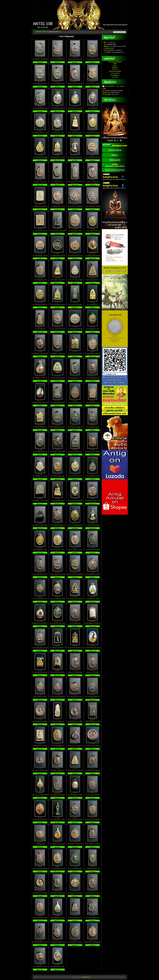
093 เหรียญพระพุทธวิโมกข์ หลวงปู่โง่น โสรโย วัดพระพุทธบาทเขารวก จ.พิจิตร (58, 404)
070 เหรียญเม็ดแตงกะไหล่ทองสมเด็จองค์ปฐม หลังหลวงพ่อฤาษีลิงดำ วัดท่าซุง (40, 552)
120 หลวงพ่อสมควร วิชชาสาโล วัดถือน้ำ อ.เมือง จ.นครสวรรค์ (75, 233)
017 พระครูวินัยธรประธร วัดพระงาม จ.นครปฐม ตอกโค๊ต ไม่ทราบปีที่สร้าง (57, 870)
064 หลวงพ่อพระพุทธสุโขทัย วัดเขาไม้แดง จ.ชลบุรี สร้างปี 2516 (75, 576)
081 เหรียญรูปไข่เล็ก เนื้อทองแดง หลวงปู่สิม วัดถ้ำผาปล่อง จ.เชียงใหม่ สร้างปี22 (58, 478)
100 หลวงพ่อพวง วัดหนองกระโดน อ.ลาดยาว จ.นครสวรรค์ (75, 355)
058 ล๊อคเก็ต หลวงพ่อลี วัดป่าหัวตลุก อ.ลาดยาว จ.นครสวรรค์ (40, 625)
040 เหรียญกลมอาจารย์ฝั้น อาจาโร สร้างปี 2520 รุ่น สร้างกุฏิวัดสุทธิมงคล (75, 723)
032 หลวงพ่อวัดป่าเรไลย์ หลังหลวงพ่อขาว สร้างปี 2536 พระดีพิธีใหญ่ (75, 772)
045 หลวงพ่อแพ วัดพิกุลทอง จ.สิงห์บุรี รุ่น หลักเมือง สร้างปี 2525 (58, 699)
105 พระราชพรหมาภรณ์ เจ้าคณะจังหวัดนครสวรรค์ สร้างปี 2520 (57, 331)
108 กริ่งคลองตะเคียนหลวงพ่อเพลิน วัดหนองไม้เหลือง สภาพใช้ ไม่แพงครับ (75, 306)
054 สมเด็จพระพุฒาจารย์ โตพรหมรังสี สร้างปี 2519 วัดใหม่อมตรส (40, 650)
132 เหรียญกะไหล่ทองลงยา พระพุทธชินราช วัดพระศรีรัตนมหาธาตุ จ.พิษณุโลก (75, 159)
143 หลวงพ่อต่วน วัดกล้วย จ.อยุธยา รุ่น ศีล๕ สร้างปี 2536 (93, 86)
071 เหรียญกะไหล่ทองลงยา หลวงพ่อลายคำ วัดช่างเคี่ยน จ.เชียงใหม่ (93, 527)
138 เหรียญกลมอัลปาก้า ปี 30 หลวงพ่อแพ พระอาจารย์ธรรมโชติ (40, 135)
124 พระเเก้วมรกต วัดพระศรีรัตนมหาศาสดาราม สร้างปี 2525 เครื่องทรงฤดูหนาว (75, 208)
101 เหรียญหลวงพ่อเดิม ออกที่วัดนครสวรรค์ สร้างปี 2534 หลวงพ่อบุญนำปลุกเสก (58, 355)
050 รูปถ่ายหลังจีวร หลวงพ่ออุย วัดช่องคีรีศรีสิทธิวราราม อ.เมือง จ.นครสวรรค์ (40, 674)
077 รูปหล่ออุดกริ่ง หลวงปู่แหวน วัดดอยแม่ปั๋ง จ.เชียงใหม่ (57, 503)
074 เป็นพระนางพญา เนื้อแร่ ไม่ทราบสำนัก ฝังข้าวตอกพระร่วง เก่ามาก (40, 527)
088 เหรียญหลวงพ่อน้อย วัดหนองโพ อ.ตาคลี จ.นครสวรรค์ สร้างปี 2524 (75, 429)
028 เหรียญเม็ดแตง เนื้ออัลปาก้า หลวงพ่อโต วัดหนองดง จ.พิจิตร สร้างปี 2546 (75, 797)
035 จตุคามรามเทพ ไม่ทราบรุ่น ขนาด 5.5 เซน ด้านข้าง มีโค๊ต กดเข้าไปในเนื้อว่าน (93, 748)
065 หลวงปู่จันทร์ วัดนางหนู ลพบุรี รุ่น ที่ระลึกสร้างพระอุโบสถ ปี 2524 (58, 576)
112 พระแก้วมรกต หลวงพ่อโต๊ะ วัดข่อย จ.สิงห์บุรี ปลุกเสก (75, 282)
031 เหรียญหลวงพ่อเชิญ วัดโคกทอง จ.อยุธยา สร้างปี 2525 (93, 772)
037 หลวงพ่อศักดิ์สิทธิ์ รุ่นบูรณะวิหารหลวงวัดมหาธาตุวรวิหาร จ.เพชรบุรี (58, 748)
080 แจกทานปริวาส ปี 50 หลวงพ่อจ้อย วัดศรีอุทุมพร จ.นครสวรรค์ (75, 478)
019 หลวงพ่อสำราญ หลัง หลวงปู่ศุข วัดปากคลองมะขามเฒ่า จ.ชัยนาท (93, 846)
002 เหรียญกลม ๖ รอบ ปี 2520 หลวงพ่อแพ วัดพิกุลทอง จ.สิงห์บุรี (40, 969)
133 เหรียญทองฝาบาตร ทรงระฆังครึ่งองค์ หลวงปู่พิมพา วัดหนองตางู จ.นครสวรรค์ (58, 159)
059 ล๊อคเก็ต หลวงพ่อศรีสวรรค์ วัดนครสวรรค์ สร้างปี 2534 (93, 601)
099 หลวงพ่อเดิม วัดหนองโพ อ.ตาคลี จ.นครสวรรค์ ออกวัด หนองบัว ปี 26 (93, 355)
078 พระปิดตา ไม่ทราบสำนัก (40, 501)
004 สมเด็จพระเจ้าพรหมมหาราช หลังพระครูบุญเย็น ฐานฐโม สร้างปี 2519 (75, 944)
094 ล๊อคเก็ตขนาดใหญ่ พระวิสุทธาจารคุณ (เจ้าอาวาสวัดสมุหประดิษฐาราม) (40, 404)
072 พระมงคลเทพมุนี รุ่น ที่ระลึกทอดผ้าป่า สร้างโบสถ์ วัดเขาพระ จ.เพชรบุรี (75, 527)
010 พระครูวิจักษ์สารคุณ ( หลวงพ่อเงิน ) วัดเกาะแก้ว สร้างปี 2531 (40, 919)
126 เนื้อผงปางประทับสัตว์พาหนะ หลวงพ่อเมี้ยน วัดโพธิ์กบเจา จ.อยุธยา (40, 208)
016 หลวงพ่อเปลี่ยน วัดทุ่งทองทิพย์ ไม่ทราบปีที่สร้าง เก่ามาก (75, 870)
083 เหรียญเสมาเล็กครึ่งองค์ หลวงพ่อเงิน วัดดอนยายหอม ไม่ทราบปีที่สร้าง (93, 454)
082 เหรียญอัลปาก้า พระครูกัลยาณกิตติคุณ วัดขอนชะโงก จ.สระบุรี (40, 478)
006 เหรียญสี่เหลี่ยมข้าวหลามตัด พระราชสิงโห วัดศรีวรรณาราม (40, 944)
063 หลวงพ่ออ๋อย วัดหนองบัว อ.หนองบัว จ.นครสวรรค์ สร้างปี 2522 (93, 576)
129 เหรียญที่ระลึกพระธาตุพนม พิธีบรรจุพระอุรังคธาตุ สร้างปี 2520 (57, 184)
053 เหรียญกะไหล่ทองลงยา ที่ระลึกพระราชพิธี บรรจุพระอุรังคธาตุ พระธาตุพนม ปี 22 (58, 650)
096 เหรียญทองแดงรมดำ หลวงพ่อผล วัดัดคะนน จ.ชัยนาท (75, 380)
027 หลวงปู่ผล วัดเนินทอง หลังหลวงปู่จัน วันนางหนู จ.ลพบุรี (93, 797)
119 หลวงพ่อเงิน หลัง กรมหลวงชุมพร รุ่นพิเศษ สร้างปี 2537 (93, 233)
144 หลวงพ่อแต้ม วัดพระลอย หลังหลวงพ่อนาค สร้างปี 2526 (75, 86)
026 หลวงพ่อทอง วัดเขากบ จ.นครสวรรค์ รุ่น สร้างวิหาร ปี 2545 (40, 821)
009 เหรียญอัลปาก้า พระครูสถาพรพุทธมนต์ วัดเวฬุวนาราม (57, 919)
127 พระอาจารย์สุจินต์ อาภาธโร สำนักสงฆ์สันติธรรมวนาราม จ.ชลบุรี (93, 184)
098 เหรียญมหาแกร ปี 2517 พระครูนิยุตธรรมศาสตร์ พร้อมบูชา (40, 380)
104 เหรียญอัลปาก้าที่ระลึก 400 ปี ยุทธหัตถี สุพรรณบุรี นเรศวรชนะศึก (75, 331)
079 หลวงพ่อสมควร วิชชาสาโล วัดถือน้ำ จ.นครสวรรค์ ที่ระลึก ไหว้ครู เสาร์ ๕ (93, 478)
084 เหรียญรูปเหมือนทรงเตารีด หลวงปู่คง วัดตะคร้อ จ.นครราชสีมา (75, 454)
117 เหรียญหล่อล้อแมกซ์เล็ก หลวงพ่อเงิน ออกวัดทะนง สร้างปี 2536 (58, 257)
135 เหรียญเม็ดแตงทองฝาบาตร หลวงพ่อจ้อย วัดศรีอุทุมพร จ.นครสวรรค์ (93, 135)
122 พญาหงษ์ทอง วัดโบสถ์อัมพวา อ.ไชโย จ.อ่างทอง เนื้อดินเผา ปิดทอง (40, 233)
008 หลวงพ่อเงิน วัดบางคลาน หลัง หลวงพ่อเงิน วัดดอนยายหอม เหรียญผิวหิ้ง (75, 919)
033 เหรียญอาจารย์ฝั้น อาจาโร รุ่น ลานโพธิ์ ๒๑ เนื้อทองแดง (58, 772)
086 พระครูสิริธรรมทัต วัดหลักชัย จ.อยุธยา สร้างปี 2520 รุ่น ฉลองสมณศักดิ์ (40, 454)
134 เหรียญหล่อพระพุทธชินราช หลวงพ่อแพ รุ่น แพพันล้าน (40, 159)
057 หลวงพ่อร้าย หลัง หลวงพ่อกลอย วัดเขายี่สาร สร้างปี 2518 (57, 625)
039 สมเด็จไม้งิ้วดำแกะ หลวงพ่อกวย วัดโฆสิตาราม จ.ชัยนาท (93, 723)
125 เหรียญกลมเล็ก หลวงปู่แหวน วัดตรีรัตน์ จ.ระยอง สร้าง (58, 208)
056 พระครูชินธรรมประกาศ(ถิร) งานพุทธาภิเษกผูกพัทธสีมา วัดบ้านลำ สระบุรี (75, 625)
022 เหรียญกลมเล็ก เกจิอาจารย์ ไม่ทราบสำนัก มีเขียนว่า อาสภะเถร (40, 846)
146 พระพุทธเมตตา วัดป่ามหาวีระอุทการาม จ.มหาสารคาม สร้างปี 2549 (40, 86)
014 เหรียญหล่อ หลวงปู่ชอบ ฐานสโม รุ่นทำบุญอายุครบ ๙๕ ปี (40, 895)
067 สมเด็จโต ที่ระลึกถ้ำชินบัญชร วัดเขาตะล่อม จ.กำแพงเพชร (93, 552)
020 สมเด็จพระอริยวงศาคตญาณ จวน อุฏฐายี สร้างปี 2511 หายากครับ (75, 846)
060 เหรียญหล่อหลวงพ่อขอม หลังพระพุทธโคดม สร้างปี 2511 (75, 601)
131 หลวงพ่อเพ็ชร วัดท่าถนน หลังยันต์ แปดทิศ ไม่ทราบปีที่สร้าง (93, 159)
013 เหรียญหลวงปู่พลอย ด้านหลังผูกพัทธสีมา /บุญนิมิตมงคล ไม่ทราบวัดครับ (58, 895)
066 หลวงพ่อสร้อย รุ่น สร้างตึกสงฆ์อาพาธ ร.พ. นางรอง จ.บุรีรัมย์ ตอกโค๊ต (40, 576)
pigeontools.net (86, 977)
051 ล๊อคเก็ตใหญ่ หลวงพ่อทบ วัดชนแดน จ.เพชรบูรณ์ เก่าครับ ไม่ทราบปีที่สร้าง (93, 650)
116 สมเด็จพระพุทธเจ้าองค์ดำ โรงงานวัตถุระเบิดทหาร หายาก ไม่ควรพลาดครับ (75, 257)
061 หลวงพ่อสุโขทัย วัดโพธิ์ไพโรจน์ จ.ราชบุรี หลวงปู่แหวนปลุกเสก (58, 601)
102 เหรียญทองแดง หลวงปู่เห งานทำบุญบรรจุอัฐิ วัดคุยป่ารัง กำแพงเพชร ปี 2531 (40, 355)
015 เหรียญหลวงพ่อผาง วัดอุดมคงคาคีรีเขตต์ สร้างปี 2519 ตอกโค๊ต (93, 870)
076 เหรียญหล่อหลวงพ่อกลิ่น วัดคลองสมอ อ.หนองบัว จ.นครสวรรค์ (75, 503)
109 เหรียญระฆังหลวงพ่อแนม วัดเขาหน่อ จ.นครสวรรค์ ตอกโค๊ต (57, 306)
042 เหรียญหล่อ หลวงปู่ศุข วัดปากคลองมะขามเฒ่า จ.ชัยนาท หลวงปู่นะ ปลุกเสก (40, 723)
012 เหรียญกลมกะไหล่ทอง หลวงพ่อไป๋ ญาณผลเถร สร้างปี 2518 (75, 895)
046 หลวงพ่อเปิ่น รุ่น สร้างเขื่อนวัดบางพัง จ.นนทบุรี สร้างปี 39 (40, 699)
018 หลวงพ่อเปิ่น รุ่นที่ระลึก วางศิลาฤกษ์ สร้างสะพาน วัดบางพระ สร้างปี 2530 (40, 870)
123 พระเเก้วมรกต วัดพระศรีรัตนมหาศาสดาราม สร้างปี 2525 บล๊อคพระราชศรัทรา (93, 208)
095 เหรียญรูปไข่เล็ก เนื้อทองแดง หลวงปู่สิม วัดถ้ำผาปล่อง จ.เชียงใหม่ (93, 380)
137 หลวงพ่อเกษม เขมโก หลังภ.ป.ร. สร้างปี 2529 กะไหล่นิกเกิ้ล (57, 135)
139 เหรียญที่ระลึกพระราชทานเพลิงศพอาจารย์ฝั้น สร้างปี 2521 (93, 110)
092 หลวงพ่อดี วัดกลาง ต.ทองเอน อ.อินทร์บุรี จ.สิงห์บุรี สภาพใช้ (75, 404)
